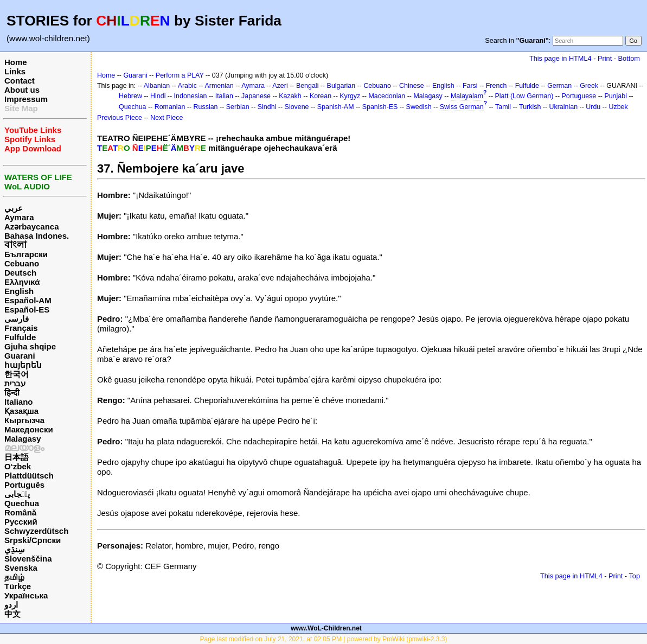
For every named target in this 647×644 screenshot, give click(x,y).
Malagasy (23, 439)
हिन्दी (12, 393)
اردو (11, 605)
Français (21, 328)
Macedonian (387, 96)
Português (24, 485)
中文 (12, 614)
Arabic (187, 86)
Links (15, 71)
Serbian (238, 107)
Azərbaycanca (32, 227)
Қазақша (21, 411)
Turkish (530, 107)
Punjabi (616, 96)
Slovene (297, 107)
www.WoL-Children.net (326, 628)
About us (22, 90)
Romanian (170, 107)
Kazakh (290, 96)
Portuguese (579, 96)
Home (16, 62)
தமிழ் (14, 577)
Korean (321, 96)
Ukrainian (564, 107)
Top (634, 576)
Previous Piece (120, 118)
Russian (206, 107)
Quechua (22, 503)
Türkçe (18, 586)
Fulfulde (20, 337)
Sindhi (267, 107)
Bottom (629, 58)
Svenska (21, 568)
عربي (14, 208)
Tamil (503, 107)
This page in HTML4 (560, 58)
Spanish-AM (336, 107)
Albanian (157, 86)
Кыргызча (24, 420)
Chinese (412, 86)
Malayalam (467, 96)
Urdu (593, 107)
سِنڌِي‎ (15, 549)
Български (26, 254)
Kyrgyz (350, 96)
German (559, 86)
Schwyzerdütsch (36, 531)
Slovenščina (28, 559)
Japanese (256, 96)
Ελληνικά (22, 282)
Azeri (280, 86)
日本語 (17, 457)
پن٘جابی (17, 494)
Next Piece (166, 118)
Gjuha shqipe (30, 346)
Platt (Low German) (524, 96)
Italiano (19, 402)
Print (605, 58)
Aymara (19, 217)
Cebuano (22, 263)
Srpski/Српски (33, 540)
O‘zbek (18, 466)
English (19, 291)
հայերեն (23, 365)
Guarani (20, 356)
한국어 (17, 374)
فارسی (17, 319)
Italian (224, 96)
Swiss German (462, 107)
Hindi (158, 96)
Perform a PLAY (180, 75)
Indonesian (191, 96)
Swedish (419, 107)
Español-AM (28, 300)
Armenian (219, 86)
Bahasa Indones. (37, 236)
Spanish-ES (380, 107)
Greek (589, 86)
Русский (21, 522)
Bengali (308, 86)
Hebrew (130, 96)
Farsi (470, 86)
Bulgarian (341, 86)
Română (20, 512)
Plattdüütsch (29, 476)
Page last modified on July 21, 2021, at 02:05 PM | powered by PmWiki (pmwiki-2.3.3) (324, 639)
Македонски (29, 429)
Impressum (26, 99)
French (497, 86)
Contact (20, 81)
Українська (26, 595)
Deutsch (20, 273)
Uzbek (618, 107)
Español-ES (27, 310)
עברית (15, 383)
